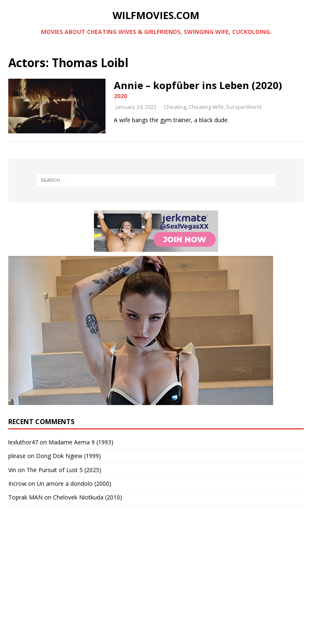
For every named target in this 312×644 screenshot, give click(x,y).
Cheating (175, 107)
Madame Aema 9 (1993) (81, 442)
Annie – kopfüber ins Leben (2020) (198, 85)
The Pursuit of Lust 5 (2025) (64, 470)
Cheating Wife (206, 107)
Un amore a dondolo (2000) (74, 484)
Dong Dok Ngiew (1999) (68, 456)
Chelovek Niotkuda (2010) (88, 497)
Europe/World (244, 107)
